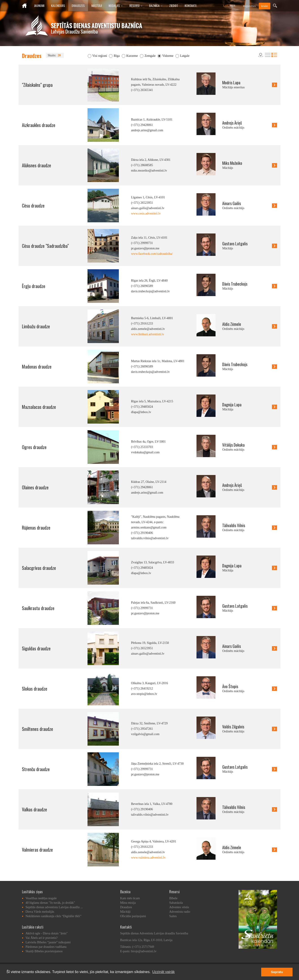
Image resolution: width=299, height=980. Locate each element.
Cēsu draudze (33, 206)
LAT (226, 6)
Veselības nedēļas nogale (41, 898)
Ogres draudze (34, 447)
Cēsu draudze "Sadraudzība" (45, 246)
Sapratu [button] (277, 972)
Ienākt (265, 6)
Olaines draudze (35, 487)
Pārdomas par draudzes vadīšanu (46, 947)
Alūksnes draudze (36, 165)
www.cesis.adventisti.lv (146, 213)
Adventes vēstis (179, 907)
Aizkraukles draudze (39, 125)
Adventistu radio (180, 912)
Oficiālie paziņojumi (133, 916)
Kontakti (190, 5)
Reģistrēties (249, 6)
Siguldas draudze (36, 648)
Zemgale (150, 56)
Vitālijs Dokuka (233, 445)
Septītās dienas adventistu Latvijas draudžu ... (54, 907)
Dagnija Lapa (232, 405)
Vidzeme (168, 56)
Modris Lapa (231, 83)
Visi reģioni (100, 56)
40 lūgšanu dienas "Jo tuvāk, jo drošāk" (50, 903)
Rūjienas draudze (36, 528)
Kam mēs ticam (130, 898)
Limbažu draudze (36, 326)
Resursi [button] (136, 5)
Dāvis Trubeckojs (235, 284)
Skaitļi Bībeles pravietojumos (44, 951)
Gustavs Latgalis (235, 244)
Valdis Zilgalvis (233, 727)
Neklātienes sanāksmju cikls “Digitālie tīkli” (53, 916)
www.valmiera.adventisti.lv (148, 858)
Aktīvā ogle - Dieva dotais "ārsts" (47, 933)
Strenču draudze (36, 769)
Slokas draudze (35, 689)
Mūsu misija (128, 903)
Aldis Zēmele (232, 324)
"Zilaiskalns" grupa (37, 85)
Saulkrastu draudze (38, 608)
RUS (233, 6)
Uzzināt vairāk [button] (163, 972)
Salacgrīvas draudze (39, 568)
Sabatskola (176, 903)
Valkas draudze (34, 809)
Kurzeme (132, 56)
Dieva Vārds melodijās (40, 912)
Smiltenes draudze (37, 729)
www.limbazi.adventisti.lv (148, 334)
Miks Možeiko (232, 163)
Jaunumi (39, 5)
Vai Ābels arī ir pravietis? (42, 938)
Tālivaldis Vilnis (234, 525)
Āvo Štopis (230, 686)
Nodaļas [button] (116, 5)
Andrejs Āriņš (232, 123)
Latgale (185, 56)
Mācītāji (97, 5)
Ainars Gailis (232, 203)
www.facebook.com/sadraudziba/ (152, 254)
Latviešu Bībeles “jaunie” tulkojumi (48, 942)
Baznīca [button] (156, 5)
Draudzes (78, 5)
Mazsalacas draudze (39, 407)
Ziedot (174, 5)
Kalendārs (58, 5)
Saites (173, 916)
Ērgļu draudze (34, 286)
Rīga (117, 56)
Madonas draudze (37, 367)
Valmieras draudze (37, 850)
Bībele (173, 898)
